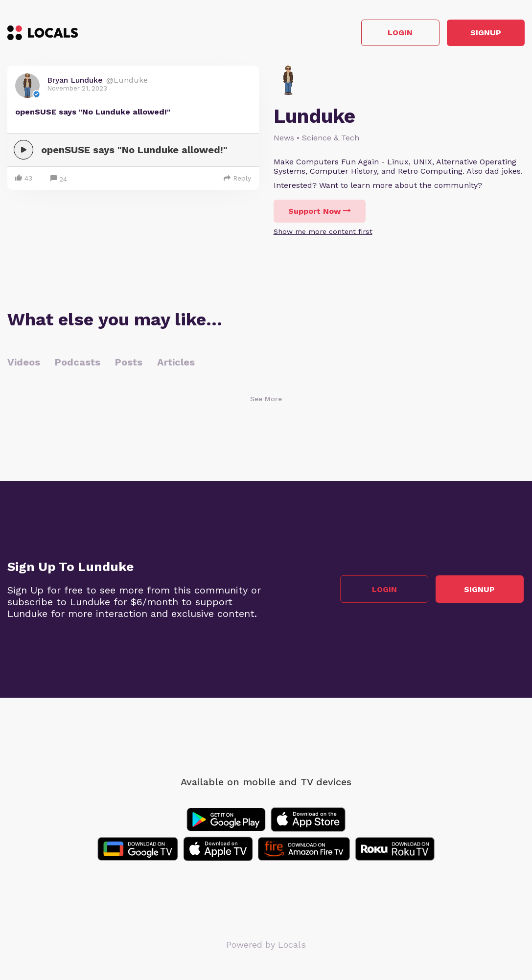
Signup (481, 34)
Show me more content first (323, 232)
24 (59, 180)
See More (266, 400)
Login (385, 34)
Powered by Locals (266, 946)
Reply (237, 179)
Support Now (320, 212)
